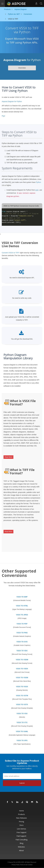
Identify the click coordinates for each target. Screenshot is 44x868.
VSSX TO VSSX (22, 687)
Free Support (21, 832)
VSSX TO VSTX (22, 705)
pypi (37, 190)
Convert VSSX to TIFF (11, 253)
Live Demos (21, 829)
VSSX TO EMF (22, 597)
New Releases (21, 818)
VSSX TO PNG (22, 633)
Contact (30, 865)
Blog (21, 843)
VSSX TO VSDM (22, 660)
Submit (22, 783)
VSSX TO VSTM (22, 696)
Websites (21, 847)
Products (21, 814)
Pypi (3, 116)
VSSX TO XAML (22, 731)
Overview (22, 68)
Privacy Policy (16, 865)
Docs (21, 825)
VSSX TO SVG (22, 642)
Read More (8, 457)
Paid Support (21, 836)
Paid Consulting (21, 840)
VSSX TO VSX (22, 713)
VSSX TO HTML (22, 606)
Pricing (21, 822)
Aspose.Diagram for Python (12, 101)
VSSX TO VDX (22, 651)
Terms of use (24, 865)
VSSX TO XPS (22, 740)
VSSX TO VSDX (22, 669)
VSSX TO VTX (22, 722)
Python (38, 182)
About (21, 850)
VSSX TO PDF (22, 624)
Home (21, 811)
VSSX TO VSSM (22, 678)
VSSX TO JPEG (22, 615)
